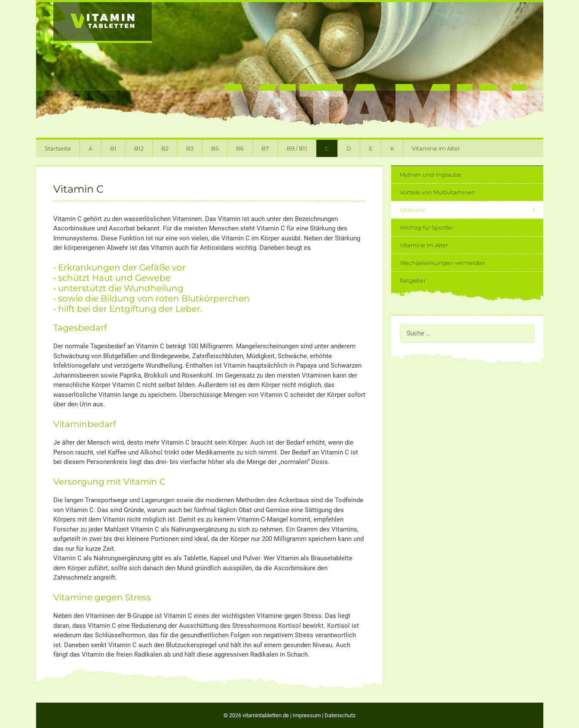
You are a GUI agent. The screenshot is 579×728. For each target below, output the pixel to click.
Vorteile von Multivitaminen (438, 192)
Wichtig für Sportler (427, 227)
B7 (265, 148)
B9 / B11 (297, 148)
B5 (215, 148)
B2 (165, 148)
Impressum (307, 715)
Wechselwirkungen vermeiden (443, 263)
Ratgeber (413, 280)
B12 (139, 148)
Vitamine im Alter (436, 148)
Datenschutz (340, 715)
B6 (240, 148)
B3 (190, 148)
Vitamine (472, 210)
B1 (113, 148)
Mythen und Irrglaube (430, 175)
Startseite (58, 148)
